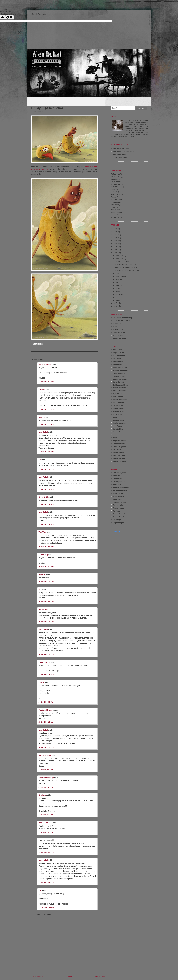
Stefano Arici (118, 361)
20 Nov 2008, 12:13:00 (47, 655)
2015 (116, 232)
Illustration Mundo (120, 329)
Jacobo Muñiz (118, 408)
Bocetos (114, 179)
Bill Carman (117, 450)
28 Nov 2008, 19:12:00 (47, 722)
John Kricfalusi (119, 356)
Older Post (100, 977)
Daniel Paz (43, 610)
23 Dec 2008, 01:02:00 (46, 883)
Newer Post (38, 977)
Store (113, 207)
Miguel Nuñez (118, 394)
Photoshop (115, 202)
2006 (116, 306)
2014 (116, 235)
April (117, 291)
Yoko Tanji (117, 358)
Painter (114, 197)
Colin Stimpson (119, 444)
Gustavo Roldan (119, 411)
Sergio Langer (118, 523)
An (40, 460)
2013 (116, 238)
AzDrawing (115, 174)
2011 (116, 244)
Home (69, 977)
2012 (116, 241)
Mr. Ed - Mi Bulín (119, 391)
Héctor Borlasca (46, 823)
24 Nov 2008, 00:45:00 (47, 702)
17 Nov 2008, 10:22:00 (47, 409)
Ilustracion (115, 187)
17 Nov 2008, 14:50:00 (47, 524)
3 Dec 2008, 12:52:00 (46, 787)
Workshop (115, 217)
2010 (116, 247)
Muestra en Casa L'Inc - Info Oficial (128, 264)
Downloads (115, 182)
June (118, 285)
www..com (116, 531)
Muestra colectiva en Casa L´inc (127, 270)
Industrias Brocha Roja (122, 320)
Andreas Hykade (119, 473)
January (119, 300)
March (118, 294)
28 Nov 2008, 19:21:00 (47, 747)
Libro (113, 189)
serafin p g (43, 555)
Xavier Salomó (118, 382)
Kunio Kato (117, 499)
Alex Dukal (43, 432)
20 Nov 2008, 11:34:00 (47, 622)
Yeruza (41, 682)
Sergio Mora (117, 364)
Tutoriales (115, 210)
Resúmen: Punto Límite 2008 (126, 267)
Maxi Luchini (118, 397)
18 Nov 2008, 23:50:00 (47, 567)
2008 (116, 253)
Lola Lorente (118, 405)
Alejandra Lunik (119, 455)
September (120, 276)
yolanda (42, 390)
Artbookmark (118, 335)
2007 (116, 303)
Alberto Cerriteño (120, 461)
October (119, 273)
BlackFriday (116, 177)
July (117, 282)
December (120, 256)
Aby (40, 590)
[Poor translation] (9, 17)
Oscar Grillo (44, 497)
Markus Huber (118, 505)
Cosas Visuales (119, 332)
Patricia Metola (119, 376)
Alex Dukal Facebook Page (123, 151)
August (118, 279)
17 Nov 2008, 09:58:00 (47, 382)
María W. (42, 575)
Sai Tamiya (117, 520)
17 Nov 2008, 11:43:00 (47, 489)
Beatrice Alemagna (120, 370)
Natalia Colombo (119, 388)
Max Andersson (119, 508)
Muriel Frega (118, 414)
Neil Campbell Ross (120, 385)
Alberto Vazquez (119, 458)
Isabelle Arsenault (120, 490)
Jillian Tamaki (118, 493)
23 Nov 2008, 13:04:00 (47, 675)
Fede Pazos (117, 426)
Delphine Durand (119, 441)
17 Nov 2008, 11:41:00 (47, 469)
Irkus (115, 435)
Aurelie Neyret (118, 452)
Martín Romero (119, 402)
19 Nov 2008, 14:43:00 (47, 582)
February (119, 297)
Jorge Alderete (118, 496)
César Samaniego (46, 778)
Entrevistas (116, 184)
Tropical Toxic (118, 353)
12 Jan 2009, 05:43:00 (46, 908)
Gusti (115, 417)
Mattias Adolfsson (120, 400)
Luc (40, 890)
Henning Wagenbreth (121, 487)
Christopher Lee (119, 482)
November (120, 259)
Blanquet (116, 476)
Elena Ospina (44, 662)
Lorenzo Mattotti (119, 502)
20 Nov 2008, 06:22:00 (47, 602)
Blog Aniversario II (40, 169)
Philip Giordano (119, 373)
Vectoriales (115, 212)
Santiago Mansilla (120, 367)
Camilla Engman (119, 447)
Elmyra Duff (117, 432)
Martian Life (116, 194)
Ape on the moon (119, 338)
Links (113, 192)
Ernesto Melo (118, 429)
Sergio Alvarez (45, 755)
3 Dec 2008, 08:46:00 (46, 770)
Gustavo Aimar (90, 167)
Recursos (115, 205)
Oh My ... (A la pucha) (47, 108)
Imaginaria (117, 323)
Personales (115, 200)
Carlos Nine (117, 479)
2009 (116, 250)
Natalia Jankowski (120, 379)
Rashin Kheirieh (119, 514)
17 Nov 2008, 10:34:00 (47, 424)
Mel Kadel (117, 511)
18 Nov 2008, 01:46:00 (47, 547)
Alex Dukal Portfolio (121, 148)
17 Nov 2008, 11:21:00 (47, 452)
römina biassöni (46, 364)
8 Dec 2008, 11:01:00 (46, 815)
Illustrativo (117, 326)
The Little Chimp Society (122, 318)
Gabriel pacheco (119, 423)
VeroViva (42, 532)
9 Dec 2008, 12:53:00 (46, 832)
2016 (116, 229)
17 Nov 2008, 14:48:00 (47, 504)
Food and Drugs (46, 710)
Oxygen (42, 417)
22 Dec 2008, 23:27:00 (46, 852)
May (117, 288)
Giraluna (42, 795)
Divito (115, 438)
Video (113, 215)
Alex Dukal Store (119, 154)
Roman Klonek (118, 517)
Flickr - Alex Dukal (120, 157)
